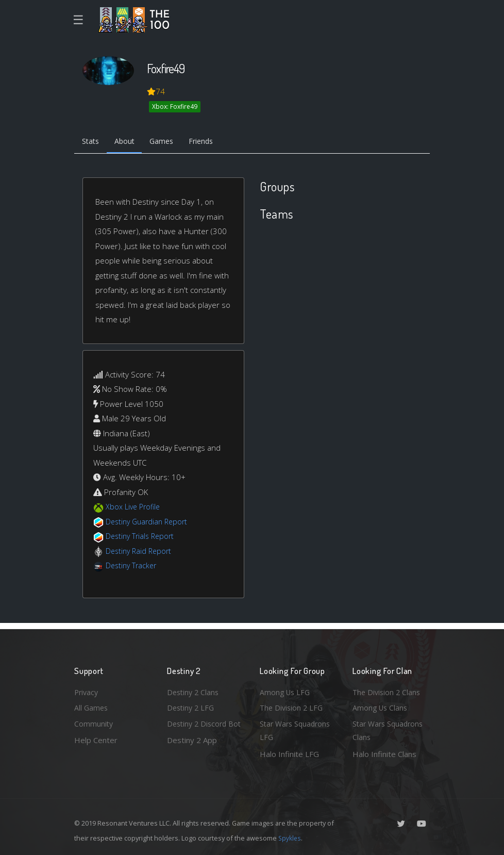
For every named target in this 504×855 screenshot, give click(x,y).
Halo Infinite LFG (289, 754)
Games (168, 142)
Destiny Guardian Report (149, 523)
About (128, 142)
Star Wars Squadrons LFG (297, 730)
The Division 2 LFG (293, 705)
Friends (210, 142)
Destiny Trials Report (142, 538)
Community (94, 722)
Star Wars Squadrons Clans (390, 730)
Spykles (290, 838)
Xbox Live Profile (134, 508)
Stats (92, 142)
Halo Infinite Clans (384, 754)
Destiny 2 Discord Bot (199, 730)
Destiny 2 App (192, 754)
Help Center (96, 739)
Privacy (87, 689)
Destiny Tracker (133, 567)
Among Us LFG (286, 689)
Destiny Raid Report (140, 552)
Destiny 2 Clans (194, 689)
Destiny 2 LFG (192, 705)
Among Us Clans (381, 705)
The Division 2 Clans (388, 689)
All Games (92, 705)
